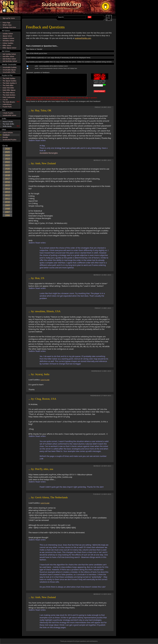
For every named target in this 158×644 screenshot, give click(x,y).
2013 (7, 192)
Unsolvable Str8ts (9, 72)
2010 (7, 202)
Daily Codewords (9, 97)
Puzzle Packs (7, 107)
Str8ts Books (7, 126)
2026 (7, 149)
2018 (7, 175)
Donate (5, 137)
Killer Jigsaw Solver (10, 48)
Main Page (6, 23)
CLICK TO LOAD (45, 380)
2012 (7, 195)
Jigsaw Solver (7, 36)
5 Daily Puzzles (8, 113)
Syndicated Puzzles (9, 140)
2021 (7, 165)
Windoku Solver (8, 41)
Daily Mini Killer (8, 88)
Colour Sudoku (8, 43)
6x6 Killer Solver (8, 56)
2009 (7, 205)
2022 (7, 162)
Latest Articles (8, 133)
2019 (7, 172)
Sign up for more (9, 18)
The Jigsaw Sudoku (9, 81)
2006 (7, 215)
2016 (7, 182)
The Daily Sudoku (9, 78)
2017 (7, 179)
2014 (7, 189)
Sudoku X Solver (8, 38)
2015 (7, 185)
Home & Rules (8, 122)
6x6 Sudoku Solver (9, 54)
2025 (7, 152)
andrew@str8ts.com (83, 38)
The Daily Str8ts (8, 124)
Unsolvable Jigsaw (9, 70)
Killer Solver (7, 45)
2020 (7, 169)
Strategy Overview (9, 27)
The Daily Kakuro (9, 93)
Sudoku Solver (8, 34)
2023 (7, 159)
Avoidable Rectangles (49, 153)
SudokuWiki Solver (9, 115)
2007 (7, 212)
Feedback (6, 135)
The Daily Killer (8, 85)
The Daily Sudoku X (10, 83)
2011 (7, 199)
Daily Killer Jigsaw (9, 90)
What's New (7, 25)
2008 (7, 209)
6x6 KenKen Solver (9, 59)
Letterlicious (7, 104)
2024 (7, 155)
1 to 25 (5, 100)
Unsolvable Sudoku (10, 67)
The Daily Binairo (9, 102)
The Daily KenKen (9, 95)
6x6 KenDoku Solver (10, 61)
